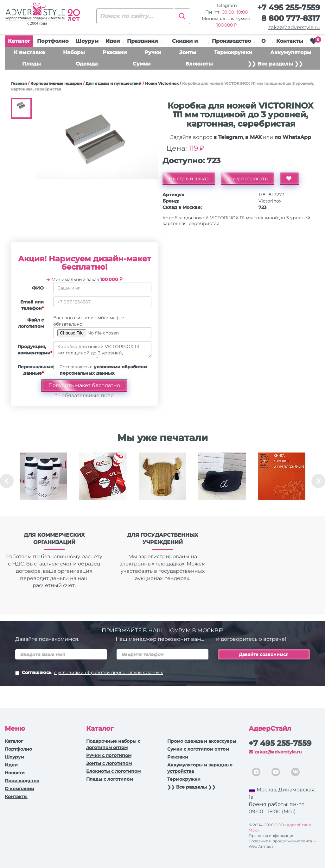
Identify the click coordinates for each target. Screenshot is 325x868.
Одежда (87, 64)
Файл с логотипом (31, 323)
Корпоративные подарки (56, 83)
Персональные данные (33, 370)
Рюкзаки (115, 52)
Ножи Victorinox (162, 83)
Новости (15, 773)
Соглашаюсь (89, 673)
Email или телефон (32, 305)
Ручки (153, 52)
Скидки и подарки (185, 42)
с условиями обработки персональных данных (108, 672)
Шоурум (87, 41)
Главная (19, 83)
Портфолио (53, 41)
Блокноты (199, 64)
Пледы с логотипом (110, 779)
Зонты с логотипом (109, 763)
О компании (19, 789)
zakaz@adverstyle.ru (294, 27)
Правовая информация (271, 836)
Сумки (142, 64)
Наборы (74, 52)
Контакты (290, 41)
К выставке (29, 52)
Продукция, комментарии (33, 350)
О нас (264, 42)
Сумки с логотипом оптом (198, 749)
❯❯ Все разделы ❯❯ (275, 64)
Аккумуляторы (291, 52)
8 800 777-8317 (291, 18)
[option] (43, 481)
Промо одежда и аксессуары (202, 741)
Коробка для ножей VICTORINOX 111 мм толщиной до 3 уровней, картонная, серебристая (102, 350)
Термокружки (233, 52)
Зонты (188, 52)
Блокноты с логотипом (113, 771)
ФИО (38, 288)
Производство (231, 41)
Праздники (142, 41)
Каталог (19, 42)
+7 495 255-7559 (289, 7)
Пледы (32, 64)
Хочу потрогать (248, 179)
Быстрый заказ (189, 179)
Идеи (113, 41)
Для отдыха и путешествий (114, 83)
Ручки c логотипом (109, 755)
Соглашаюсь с (103, 370)
